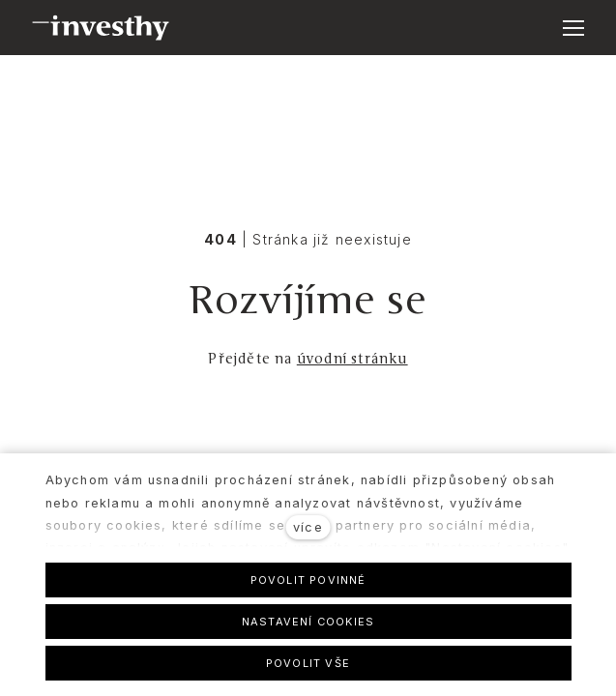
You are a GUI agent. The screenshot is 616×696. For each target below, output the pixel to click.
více (308, 527)
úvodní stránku (352, 359)
